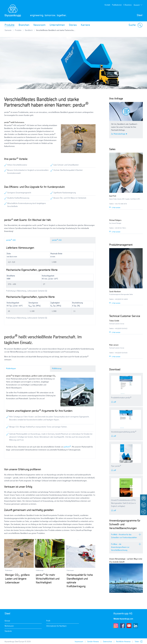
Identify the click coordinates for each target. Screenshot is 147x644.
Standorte (8, 631)
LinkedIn (136, 626)
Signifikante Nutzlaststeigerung (65, 193)
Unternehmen (57, 25)
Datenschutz (107, 642)
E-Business (128, 5)
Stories (73, 25)
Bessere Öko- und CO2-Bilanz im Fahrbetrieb (70, 198)
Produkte (10, 25)
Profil (48, 621)
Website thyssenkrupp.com (123, 619)
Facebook (122, 626)
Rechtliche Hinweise (123, 642)
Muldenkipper (11, 369)
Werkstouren (9, 626)
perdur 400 (11, 240)
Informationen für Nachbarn (56, 626)
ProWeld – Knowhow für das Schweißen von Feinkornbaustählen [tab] (124, 536)
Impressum (79, 642)
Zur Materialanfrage (118, 134)
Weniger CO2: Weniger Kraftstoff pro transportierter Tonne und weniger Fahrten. (38, 427)
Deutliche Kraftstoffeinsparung (18, 198)
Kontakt (107, 5)
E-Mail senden (116, 208)
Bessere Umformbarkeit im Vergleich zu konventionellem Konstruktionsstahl (28, 172)
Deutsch (137, 5)
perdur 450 (57, 240)
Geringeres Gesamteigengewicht (19, 193)
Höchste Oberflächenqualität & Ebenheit (68, 170)
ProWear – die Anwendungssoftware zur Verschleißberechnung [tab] (120, 547)
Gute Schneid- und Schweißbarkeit (66, 165)
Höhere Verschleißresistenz (17, 165)
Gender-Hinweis (93, 642)
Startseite (8, 30)
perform (67, 447)
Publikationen (117, 5)
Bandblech (29, 30)
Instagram (116, 626)
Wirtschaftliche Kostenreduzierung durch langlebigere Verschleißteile (27, 205)
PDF (114, 402)
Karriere (85, 25)
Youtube (129, 626)
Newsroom (39, 25)
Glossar (7, 621)
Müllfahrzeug (57, 369)
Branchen (24, 25)
